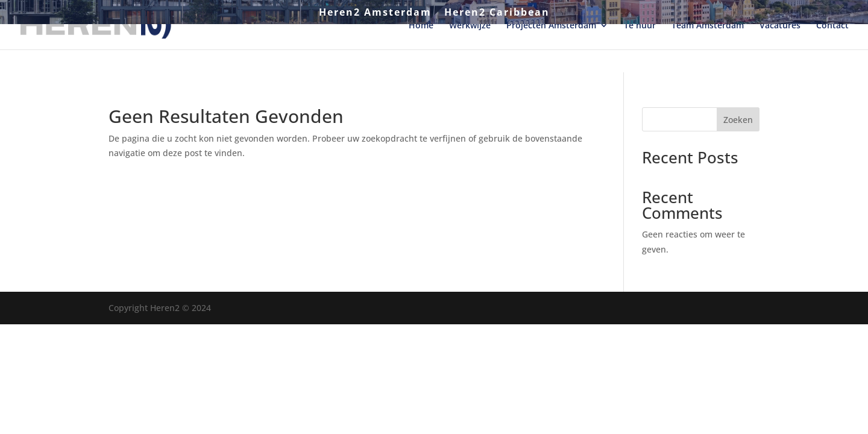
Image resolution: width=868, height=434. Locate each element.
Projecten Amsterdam (551, 49)
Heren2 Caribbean (497, 13)
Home (421, 49)
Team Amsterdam (708, 49)
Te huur (640, 49)
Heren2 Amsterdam (375, 13)
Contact (832, 49)
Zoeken (738, 120)
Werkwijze (470, 49)
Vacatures (780, 49)
